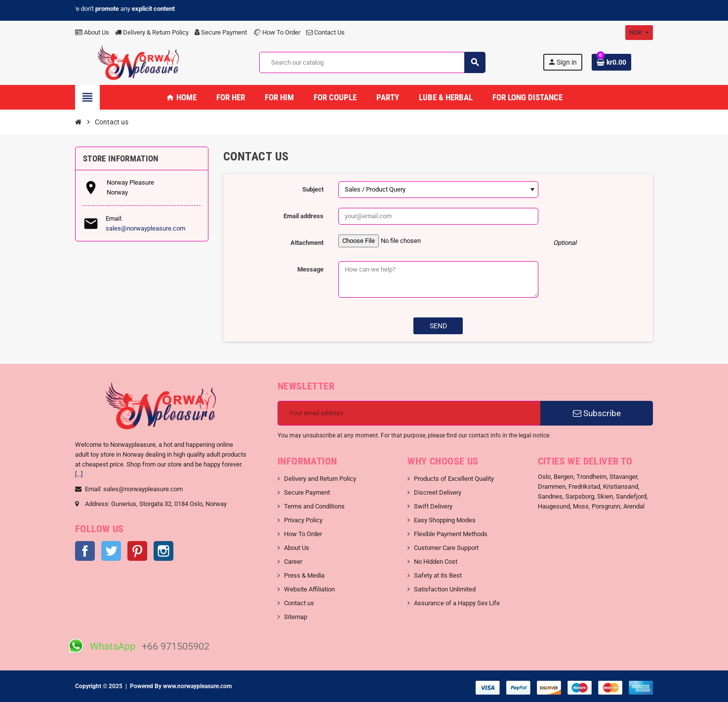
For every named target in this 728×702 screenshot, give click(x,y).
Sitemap (296, 617)
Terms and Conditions (314, 506)
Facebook (85, 551)
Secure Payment (221, 32)
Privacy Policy (303, 520)
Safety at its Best (438, 575)
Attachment (307, 243)
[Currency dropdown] (639, 33)
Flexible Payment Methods (451, 534)
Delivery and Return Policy (320, 479)
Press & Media (304, 575)
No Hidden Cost (436, 562)
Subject (313, 189)
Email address (303, 216)
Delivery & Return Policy (152, 32)
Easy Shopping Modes (445, 520)
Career (293, 562)
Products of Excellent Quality (454, 479)
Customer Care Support (446, 548)
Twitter (111, 551)
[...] (79, 474)
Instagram (163, 551)
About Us (92, 32)
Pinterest (137, 551)
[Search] (372, 62)
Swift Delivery (433, 506)
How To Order (277, 32)
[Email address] (409, 413)
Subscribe (597, 413)
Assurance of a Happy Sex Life (457, 603)
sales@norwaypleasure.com (145, 228)
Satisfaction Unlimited (445, 589)
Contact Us (325, 32)
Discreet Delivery (438, 492)
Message (310, 269)
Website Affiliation (309, 589)
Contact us (299, 603)
